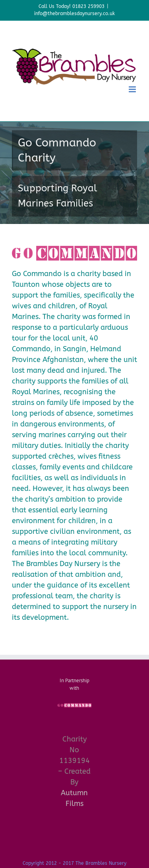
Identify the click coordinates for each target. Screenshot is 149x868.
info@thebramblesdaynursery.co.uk (74, 14)
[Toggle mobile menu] (133, 89)
